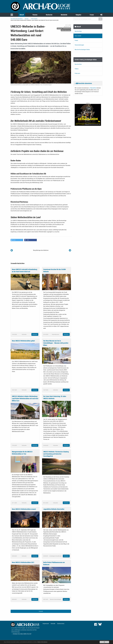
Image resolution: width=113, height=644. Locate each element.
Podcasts (77, 73)
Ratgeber (78, 15)
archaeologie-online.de (17, 19)
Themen (35, 15)
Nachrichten (78, 31)
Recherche (49, 15)
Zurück (41, 611)
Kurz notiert (34, 19)
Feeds (76, 40)
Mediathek (64, 15)
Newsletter (93, 88)
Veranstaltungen (79, 45)
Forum (92, 15)
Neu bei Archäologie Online (82, 50)
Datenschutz (61, 624)
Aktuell (22, 15)
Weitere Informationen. (43, 642)
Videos (77, 69)
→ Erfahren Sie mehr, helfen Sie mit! (21, 634)
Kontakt (53, 624)
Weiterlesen (35, 334)
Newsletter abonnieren (84, 83)
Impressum (46, 624)
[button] (17, 240)
